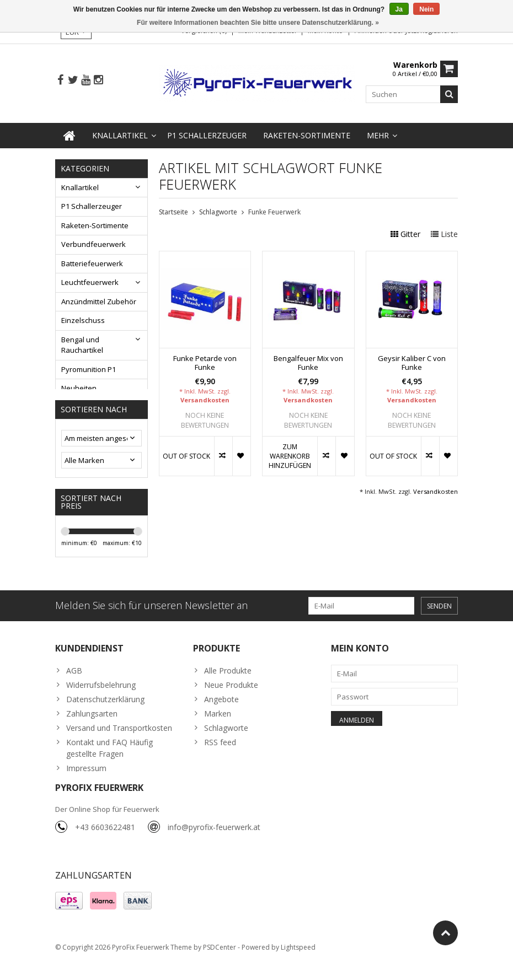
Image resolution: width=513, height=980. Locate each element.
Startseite (173, 210)
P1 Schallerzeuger (207, 133)
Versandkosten (205, 398)
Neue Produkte (231, 698)
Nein (426, 9)
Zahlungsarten (92, 726)
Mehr (378, 133)
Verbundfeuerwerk (93, 243)
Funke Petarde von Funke (205, 361)
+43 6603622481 (105, 845)
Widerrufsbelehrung (101, 698)
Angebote (221, 712)
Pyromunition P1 (89, 367)
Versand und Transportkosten (119, 741)
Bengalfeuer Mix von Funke (308, 361)
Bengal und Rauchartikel (82, 343)
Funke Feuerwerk (274, 210)
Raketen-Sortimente (307, 133)
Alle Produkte (228, 683)
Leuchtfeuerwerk (90, 281)
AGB (74, 683)
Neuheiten (79, 386)
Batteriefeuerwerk (92, 261)
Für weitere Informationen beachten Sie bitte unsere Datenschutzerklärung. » (258, 23)
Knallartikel (120, 133)
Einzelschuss (83, 319)
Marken (218, 726)
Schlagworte (218, 210)
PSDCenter (220, 966)
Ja (399, 9)
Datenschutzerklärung (105, 712)
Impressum (86, 781)
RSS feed (220, 755)
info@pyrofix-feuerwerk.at (214, 845)
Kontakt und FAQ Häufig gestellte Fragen (109, 761)
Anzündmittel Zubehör (99, 299)
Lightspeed (298, 966)
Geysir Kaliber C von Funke (412, 361)
